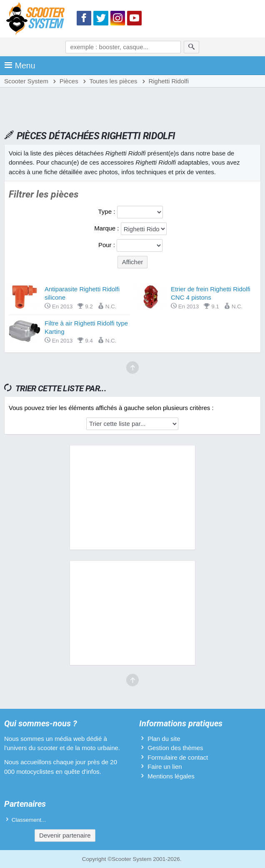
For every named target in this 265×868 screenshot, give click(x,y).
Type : (107, 211)
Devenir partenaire (65, 835)
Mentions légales (171, 776)
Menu (20, 65)
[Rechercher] (191, 47)
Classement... (29, 820)
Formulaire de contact (178, 757)
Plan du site (164, 739)
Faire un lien (165, 767)
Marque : (107, 228)
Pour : (107, 245)
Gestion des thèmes (175, 748)
